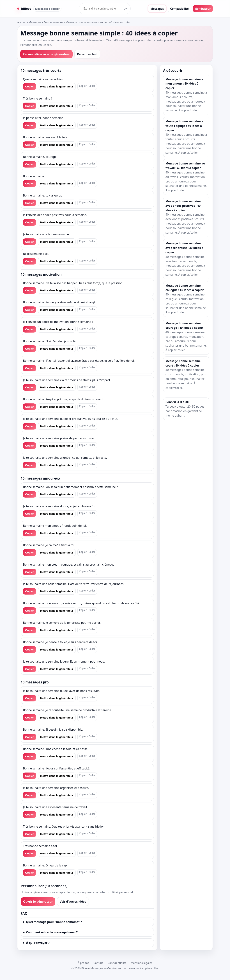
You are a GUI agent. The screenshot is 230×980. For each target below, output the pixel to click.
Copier (29, 86)
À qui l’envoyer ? (38, 943)
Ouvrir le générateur (38, 902)
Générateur (203, 9)
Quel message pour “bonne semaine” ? (54, 922)
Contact (98, 963)
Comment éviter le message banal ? (52, 932)
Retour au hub (87, 54)
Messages (157, 9)
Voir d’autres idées (73, 902)
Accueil (22, 22)
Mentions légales (142, 963)
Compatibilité (179, 9)
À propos (83, 963)
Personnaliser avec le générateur (46, 54)
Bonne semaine (53, 22)
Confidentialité (117, 963)
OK (125, 9)
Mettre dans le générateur (57, 86)
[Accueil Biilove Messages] (39, 9)
